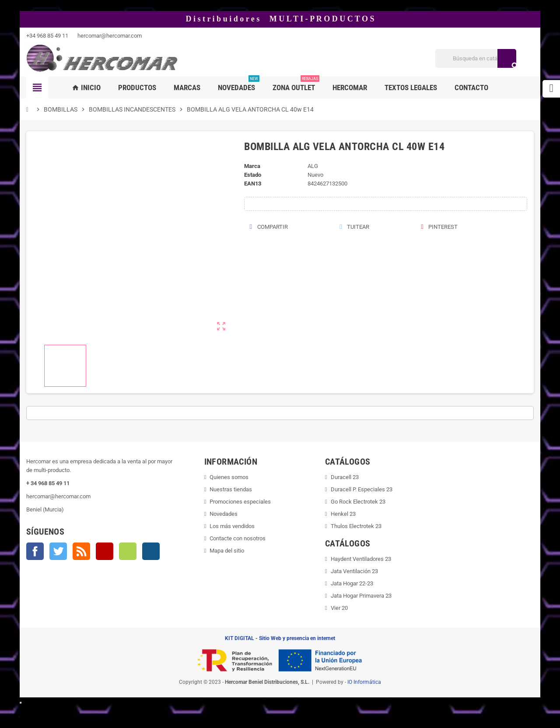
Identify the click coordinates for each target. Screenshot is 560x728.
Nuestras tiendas (231, 489)
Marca (252, 166)
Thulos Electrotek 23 (356, 526)
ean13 (253, 184)
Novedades (224, 514)
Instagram (151, 551)
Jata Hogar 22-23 (352, 583)
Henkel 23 (343, 514)
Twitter (58, 551)
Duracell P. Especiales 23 (362, 489)
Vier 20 (339, 608)
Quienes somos (229, 477)
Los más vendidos (232, 526)
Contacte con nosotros (238, 538)
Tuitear (354, 227)
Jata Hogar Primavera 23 (361, 596)
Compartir (268, 227)
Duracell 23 (345, 477)
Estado (253, 175)
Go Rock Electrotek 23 (358, 502)
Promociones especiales (240, 502)
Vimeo (128, 551)
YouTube (105, 551)
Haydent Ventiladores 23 (361, 559)
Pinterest (439, 227)
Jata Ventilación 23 (354, 571)
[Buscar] (476, 58)
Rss (81, 551)
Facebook (35, 551)
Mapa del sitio (227, 551)
